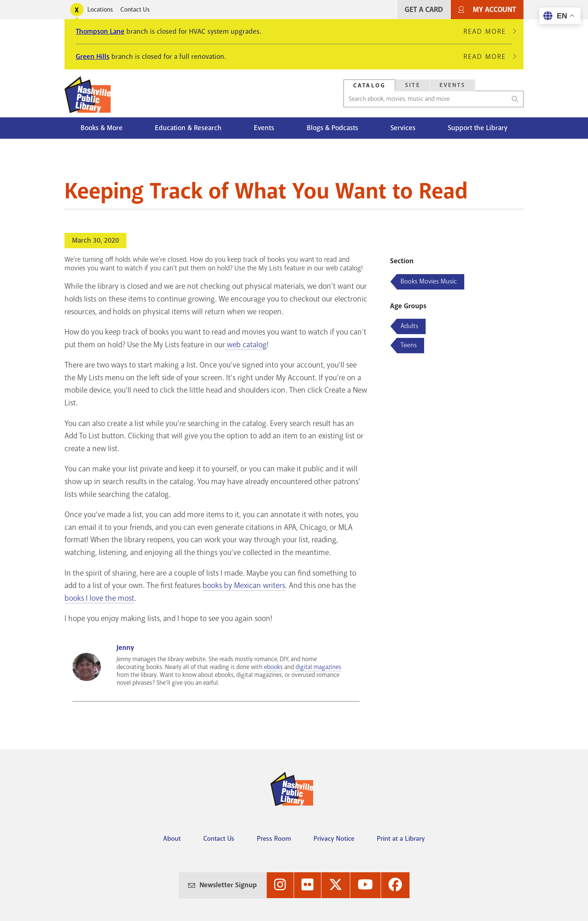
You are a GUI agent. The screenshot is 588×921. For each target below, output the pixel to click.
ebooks (273, 667)
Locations (100, 10)
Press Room (274, 838)
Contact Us (135, 10)
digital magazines (318, 667)
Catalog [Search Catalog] (369, 85)
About (172, 838)
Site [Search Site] (413, 85)
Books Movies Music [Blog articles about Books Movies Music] (429, 281)
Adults (409, 326)
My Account (494, 10)
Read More (488, 31)
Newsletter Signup (228, 885)
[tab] (369, 85)
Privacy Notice (334, 838)
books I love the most (99, 598)
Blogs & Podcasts (332, 128)
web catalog (246, 345)
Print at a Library (401, 838)
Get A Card (424, 10)
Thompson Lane (100, 31)
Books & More (102, 128)
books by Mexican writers (244, 585)
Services (403, 128)
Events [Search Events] (453, 85)
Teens (409, 345)
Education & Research (188, 128)
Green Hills (93, 57)
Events (264, 128)
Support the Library (478, 128)
